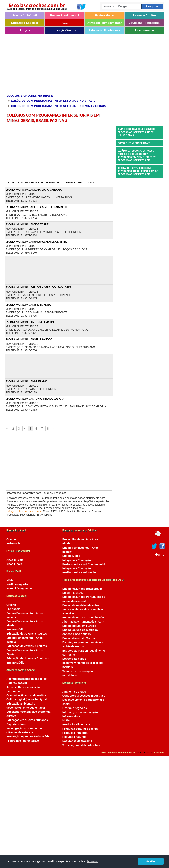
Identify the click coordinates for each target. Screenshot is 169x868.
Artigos (25, 30)
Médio (10, 580)
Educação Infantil (25, 15)
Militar (66, 720)
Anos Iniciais (15, 560)
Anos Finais (14, 564)
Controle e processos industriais (84, 696)
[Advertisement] (58, 62)
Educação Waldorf (65, 30)
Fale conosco (144, 30)
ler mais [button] (92, 861)
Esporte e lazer (16, 724)
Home (159, 555)
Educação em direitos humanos (27, 720)
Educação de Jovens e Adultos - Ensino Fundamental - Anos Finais (28, 650)
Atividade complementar (105, 23)
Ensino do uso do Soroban (80, 638)
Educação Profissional (144, 23)
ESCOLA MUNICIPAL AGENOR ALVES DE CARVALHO (36, 207)
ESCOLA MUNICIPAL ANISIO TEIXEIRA (28, 305)
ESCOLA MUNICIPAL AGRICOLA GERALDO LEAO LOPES (38, 287)
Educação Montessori (104, 30)
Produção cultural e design (80, 729)
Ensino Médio (105, 15)
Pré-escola (13, 543)
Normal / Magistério (19, 589)
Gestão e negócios (75, 708)
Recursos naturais (74, 737)
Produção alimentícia (76, 724)
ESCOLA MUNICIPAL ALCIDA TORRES (28, 224)
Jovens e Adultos (144, 15)
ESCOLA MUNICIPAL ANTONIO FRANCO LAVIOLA (35, 399)
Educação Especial (25, 23)
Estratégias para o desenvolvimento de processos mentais (83, 663)
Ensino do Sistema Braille (79, 626)
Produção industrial (75, 733)
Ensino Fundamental (65, 15)
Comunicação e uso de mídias (26, 695)
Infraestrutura (71, 716)
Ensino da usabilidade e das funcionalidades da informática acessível (83, 609)
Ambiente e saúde (74, 692)
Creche (11, 539)
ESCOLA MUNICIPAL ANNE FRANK (26, 381)
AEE (65, 23)
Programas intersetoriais (23, 741)
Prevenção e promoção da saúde (28, 736)
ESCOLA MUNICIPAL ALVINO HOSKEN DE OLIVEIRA (36, 242)
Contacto (159, 753)
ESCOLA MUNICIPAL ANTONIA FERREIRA (30, 322)
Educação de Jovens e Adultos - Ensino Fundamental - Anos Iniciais (28, 638)
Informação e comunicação (80, 712)
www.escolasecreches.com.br (118, 753)
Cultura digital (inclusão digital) (27, 699)
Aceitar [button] (151, 861)
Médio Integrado (17, 584)
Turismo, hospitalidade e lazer (82, 745)
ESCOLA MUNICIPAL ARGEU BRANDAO (29, 339)
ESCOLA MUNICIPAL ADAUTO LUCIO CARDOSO (34, 190)
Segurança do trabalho (77, 741)
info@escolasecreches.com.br (24, 511)
